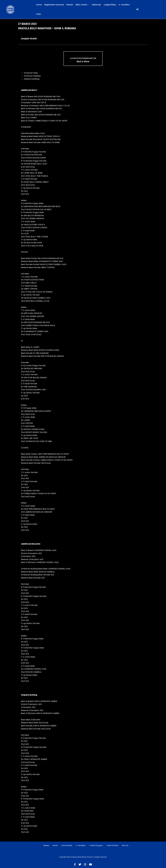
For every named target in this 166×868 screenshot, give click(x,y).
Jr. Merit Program (96, 845)
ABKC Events (81, 5)
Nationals (97, 5)
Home (39, 5)
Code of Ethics (113, 845)
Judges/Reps (110, 5)
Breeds (70, 5)
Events (55, 845)
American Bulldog (32, 76)
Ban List (125, 845)
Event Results (67, 845)
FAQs (39, 14)
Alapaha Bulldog (32, 79)
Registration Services (54, 5)
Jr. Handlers (124, 5)
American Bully (31, 73)
